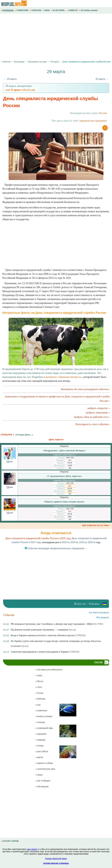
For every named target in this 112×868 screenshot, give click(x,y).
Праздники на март (37, 62)
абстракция (42, 786)
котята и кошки (44, 716)
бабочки (40, 699)
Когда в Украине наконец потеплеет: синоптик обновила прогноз (43, 635)
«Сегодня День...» (24, 435)
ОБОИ (47, 10)
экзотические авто (45, 769)
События (6, 62)
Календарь (19, 62)
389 (70, 468)
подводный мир (44, 728)
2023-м (83, 542)
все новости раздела (99, 612)
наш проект (32, 849)
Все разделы (103, 617)
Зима (39, 675)
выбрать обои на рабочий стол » (92, 417)
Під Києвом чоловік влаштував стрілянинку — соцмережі (39, 630)
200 (70, 519)
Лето (39, 687)
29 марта (55, 62)
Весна (39, 681)
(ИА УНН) (98, 624)
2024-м (74, 542)
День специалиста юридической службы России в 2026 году (38, 538)
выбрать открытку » (99, 408)
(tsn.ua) (72, 630)
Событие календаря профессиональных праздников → (56, 548)
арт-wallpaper (43, 781)
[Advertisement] (56, 37)
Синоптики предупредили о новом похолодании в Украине (40, 652)
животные (41, 710)
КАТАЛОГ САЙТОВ (10, 841)
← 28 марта (10, 79)
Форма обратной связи (56, 859)
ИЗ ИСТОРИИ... (59, 10)
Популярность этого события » (92, 424)
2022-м (92, 542)
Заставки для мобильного (49, 670)
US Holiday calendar (89, 10)
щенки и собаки (44, 763)
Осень (39, 693)
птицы (39, 745)
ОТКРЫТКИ (36, 10)
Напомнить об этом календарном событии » (85, 389)
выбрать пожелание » (98, 413)
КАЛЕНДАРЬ (8, 10)
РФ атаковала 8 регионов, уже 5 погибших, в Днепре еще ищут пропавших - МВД (51, 624)
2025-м (65, 542)
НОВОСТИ (73, 10)
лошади (40, 722)
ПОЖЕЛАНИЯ (22, 10)
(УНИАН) (80, 635)
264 (70, 494)
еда (38, 705)
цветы (39, 757)
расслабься (42, 751)
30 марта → (102, 79)
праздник (41, 734)
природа (40, 740)
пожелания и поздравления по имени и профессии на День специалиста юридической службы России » (57, 399)
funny (39, 775)
